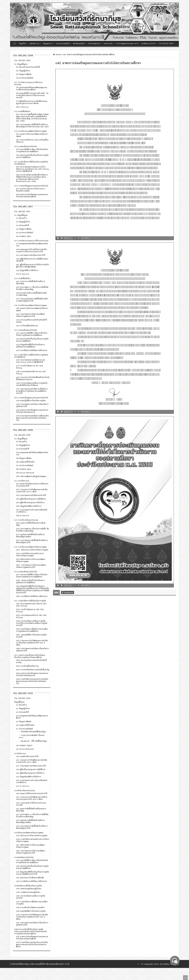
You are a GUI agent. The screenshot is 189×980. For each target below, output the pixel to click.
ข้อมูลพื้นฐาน (19, 702)
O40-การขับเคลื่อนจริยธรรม (27, 666)
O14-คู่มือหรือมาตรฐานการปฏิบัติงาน (31, 499)
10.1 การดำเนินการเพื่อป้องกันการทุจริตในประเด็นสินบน (31, 163)
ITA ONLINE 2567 (22, 211)
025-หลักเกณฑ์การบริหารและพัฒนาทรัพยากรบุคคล (31, 560)
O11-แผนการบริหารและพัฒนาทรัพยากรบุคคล (32, 135)
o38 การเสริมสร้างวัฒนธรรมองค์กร (30, 907)
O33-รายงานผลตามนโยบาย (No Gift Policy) (31, 616)
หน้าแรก (14, 43)
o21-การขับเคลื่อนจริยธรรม (27, 326)
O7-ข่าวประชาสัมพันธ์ (25, 465)
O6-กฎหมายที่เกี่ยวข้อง (25, 462)
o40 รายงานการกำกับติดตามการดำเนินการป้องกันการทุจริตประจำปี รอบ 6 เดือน (32, 917)
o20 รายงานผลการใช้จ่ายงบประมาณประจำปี (31, 804)
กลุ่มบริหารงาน (34, 44)
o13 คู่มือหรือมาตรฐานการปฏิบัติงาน (31, 769)
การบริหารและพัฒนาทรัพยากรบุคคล (29, 833)
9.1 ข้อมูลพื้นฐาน (21, 64)
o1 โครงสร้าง (21, 705)
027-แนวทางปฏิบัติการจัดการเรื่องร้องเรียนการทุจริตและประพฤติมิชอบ (32, 576)
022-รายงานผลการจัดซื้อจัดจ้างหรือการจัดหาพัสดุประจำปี (32, 541)
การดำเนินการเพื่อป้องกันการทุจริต (28, 886)
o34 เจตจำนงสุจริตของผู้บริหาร (29, 889)
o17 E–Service (23, 786)
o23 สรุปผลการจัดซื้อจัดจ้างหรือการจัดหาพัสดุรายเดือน (30, 821)
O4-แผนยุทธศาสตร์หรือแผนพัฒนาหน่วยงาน (32, 454)
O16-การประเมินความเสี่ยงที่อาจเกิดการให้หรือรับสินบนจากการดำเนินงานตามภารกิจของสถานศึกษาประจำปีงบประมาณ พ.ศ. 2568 (32, 178)
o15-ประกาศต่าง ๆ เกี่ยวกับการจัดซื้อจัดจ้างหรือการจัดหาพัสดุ (32, 288)
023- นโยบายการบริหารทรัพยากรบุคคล (32, 550)
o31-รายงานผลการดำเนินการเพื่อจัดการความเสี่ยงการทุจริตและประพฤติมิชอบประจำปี (32, 391)
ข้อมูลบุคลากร (47, 44)
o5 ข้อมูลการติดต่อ (24, 721)
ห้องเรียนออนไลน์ (78, 44)
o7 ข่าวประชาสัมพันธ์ (24, 729)
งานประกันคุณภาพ (94, 44)
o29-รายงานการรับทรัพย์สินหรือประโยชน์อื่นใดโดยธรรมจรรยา (33, 378)
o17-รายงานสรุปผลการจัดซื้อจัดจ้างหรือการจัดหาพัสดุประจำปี (32, 300)
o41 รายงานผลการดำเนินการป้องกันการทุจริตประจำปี (32, 924)
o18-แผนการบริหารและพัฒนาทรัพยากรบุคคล (32, 309)
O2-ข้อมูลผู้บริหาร (23, 71)
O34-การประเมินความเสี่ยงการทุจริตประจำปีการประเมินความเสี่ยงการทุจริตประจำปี (32, 623)
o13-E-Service (22, 274)
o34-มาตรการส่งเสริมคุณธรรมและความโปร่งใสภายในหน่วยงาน (32, 411)
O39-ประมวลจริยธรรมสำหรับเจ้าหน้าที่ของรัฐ (31, 661)
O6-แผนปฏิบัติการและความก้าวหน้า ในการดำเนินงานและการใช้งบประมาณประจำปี (32, 95)
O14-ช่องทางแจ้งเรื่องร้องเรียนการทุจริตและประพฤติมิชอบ (32, 156)
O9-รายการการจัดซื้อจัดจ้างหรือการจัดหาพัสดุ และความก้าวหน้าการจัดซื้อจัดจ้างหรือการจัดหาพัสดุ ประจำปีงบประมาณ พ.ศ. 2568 (32, 118)
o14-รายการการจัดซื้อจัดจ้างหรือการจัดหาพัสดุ (31, 282)
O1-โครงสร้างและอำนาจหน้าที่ (28, 67)
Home (57, 54)
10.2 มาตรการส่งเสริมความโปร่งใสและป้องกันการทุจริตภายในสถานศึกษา (30, 656)
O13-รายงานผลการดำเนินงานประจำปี (31, 495)
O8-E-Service (22, 107)
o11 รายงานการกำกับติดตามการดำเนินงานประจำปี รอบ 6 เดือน (32, 761)
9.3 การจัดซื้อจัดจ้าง (22, 111)
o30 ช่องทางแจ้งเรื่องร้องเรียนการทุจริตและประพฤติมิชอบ (32, 867)
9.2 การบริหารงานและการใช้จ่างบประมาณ (31, 241)
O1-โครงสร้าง (22, 442)
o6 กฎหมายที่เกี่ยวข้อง (25, 725)
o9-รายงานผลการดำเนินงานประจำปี (31, 255)
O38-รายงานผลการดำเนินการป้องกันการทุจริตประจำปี (32, 650)
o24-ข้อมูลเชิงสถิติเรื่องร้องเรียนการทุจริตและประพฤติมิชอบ (30, 346)
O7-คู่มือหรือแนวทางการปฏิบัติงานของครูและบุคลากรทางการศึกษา (32, 102)
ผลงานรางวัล (108, 44)
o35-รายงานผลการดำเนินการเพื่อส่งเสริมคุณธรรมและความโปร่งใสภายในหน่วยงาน (32, 418)
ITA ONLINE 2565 (22, 698)
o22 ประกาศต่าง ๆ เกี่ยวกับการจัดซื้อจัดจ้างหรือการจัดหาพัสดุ (32, 815)
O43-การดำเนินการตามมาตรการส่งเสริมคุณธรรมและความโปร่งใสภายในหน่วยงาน (32, 681)
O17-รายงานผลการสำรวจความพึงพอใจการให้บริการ (32, 511)
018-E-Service (23, 516)
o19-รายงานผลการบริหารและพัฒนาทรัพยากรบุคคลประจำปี (30, 315)
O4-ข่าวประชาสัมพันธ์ (25, 78)
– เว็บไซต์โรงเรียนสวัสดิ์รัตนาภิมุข (32, 732)
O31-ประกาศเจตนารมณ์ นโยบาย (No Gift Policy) (31, 605)
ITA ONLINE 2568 (166, 44)
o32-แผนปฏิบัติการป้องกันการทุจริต (31, 401)
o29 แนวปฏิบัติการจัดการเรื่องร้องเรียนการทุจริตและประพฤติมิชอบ (32, 861)
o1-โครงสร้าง (21, 218)
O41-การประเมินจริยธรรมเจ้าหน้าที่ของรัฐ (33, 670)
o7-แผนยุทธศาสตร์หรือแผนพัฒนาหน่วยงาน (32, 245)
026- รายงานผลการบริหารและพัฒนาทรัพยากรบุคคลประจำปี (31, 566)
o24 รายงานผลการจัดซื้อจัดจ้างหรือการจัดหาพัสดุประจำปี (32, 827)
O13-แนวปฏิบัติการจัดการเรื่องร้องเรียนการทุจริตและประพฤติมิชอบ (32, 150)
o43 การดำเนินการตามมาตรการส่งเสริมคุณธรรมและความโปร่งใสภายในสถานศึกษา (32, 944)
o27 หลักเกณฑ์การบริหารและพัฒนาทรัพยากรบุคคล (30, 846)
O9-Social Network (25, 473)
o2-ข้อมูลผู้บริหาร (23, 222)
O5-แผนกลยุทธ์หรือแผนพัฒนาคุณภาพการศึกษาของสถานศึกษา (32, 89)
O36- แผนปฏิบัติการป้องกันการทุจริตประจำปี (31, 636)
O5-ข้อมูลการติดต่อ (24, 458)
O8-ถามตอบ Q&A (24, 469)
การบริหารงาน (20, 753)
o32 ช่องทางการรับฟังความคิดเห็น (30, 878)
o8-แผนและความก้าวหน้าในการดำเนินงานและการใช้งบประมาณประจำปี (31, 250)
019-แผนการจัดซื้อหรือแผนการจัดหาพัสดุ (31, 524)
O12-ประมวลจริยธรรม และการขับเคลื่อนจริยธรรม (32, 141)
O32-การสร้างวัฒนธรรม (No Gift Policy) (30, 610)
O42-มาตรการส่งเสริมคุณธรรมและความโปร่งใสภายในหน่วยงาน (32, 674)
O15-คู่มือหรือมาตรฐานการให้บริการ (30, 502)
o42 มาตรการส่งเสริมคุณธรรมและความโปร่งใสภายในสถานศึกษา (32, 938)
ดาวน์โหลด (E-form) (148, 44)
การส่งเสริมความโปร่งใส (24, 857)
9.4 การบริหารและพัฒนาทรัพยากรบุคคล (30, 131)
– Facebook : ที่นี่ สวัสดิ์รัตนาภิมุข (33, 741)
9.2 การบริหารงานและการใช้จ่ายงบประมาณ (28, 83)
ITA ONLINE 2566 (22, 435)
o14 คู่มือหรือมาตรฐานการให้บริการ (30, 773)
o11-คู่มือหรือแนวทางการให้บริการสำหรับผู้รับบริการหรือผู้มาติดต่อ (32, 266)
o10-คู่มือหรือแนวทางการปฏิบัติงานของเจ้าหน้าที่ (32, 260)
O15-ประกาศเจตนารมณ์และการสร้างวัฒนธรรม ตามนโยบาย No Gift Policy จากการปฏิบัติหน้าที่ (32, 169)
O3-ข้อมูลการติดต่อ (24, 74)
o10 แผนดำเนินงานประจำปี (27, 756)
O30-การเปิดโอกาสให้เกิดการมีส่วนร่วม (32, 596)
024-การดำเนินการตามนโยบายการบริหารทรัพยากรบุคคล (30, 554)
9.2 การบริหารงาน (22, 481)
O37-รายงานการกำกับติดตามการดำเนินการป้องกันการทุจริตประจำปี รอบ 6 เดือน (32, 643)
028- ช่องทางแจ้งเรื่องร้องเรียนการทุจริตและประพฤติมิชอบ (30, 581)
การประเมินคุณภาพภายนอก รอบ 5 (127, 44)
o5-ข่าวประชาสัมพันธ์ (25, 233)
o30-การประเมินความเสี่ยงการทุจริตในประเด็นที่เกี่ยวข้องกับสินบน (32, 384)
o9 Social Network (25, 749)
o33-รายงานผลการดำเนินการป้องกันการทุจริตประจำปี (32, 405)
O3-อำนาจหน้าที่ (22, 449)
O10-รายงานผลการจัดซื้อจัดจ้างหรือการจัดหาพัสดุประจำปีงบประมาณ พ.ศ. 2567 (32, 126)
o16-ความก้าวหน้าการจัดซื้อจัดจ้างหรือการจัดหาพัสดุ (31, 294)
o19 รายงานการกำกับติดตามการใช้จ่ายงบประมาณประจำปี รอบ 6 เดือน (32, 798)
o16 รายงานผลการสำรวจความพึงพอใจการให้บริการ (32, 781)
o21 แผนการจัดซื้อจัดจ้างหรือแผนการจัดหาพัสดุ (31, 810)
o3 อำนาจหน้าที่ (22, 712)
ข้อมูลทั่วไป (22, 44)
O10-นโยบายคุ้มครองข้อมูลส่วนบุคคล (31, 476)
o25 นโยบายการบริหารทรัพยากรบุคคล (32, 836)
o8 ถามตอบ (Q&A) (24, 745)
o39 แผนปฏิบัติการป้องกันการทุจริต (31, 911)
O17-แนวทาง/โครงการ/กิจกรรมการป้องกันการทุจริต (31, 190)
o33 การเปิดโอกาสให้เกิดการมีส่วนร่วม (31, 881)
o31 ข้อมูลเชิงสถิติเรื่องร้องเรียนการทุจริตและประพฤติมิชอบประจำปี (32, 873)
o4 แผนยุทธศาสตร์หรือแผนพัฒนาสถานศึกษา (32, 717)
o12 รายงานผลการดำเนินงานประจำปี (31, 766)
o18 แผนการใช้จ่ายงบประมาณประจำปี (32, 793)
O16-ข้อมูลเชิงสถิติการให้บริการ (29, 506)
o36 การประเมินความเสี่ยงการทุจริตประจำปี (31, 897)
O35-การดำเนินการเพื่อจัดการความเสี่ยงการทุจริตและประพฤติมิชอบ (32, 630)
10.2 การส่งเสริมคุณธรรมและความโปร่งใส (31, 186)
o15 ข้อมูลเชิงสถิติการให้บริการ (29, 777)
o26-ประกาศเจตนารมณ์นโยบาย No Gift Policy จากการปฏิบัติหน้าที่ (31, 361)
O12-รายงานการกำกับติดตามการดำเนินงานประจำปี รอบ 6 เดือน (32, 491)
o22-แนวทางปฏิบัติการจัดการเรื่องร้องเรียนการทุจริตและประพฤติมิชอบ (32, 334)
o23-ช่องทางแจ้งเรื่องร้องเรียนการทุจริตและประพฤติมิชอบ (32, 340)
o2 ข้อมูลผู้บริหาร (23, 708)
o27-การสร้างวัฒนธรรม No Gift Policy (29, 367)
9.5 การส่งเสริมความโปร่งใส (26, 146)
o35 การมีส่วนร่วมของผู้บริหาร (28, 892)
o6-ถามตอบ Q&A (24, 236)
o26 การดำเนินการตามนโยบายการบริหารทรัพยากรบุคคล (33, 840)
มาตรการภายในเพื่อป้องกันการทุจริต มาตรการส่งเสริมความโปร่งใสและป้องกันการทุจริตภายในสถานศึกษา (30, 931)
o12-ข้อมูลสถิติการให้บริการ (27, 270)
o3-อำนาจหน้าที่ (22, 225)
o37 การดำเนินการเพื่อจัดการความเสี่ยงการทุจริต (32, 903)
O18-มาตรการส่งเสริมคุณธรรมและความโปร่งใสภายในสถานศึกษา (32, 196)
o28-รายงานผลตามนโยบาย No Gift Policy (31, 373)
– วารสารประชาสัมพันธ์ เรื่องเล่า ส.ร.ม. (32, 736)
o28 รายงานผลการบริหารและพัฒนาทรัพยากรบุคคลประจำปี (31, 852)
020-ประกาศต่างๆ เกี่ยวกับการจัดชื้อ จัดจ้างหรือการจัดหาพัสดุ (32, 530)
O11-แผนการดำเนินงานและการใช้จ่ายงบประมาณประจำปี (32, 485)
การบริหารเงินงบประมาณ (24, 791)
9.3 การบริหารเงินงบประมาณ (26, 520)
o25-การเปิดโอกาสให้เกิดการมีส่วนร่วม (32, 350)
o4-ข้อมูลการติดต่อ (24, 229)
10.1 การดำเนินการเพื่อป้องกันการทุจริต (30, 601)
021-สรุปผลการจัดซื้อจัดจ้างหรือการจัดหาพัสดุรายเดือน (30, 536)
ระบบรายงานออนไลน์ (62, 44)
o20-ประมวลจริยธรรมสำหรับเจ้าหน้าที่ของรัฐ (31, 321)
